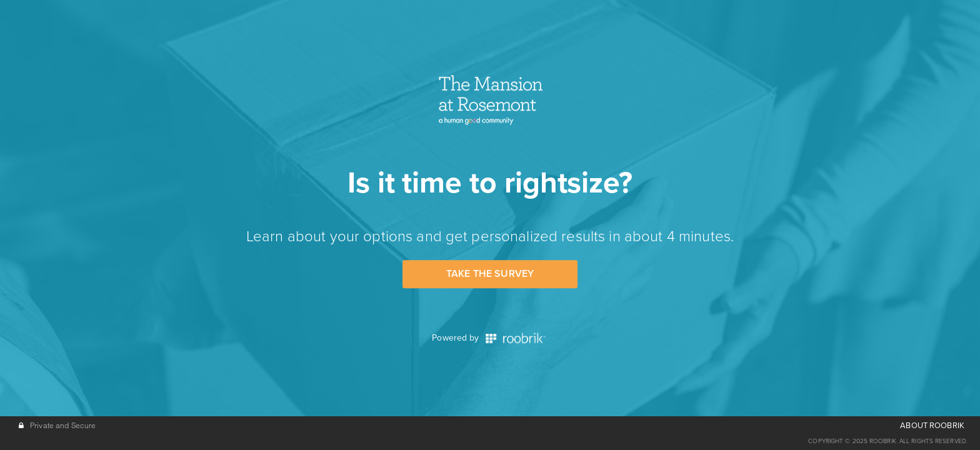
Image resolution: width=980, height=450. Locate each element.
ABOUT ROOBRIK (932, 426)
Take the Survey (490, 274)
